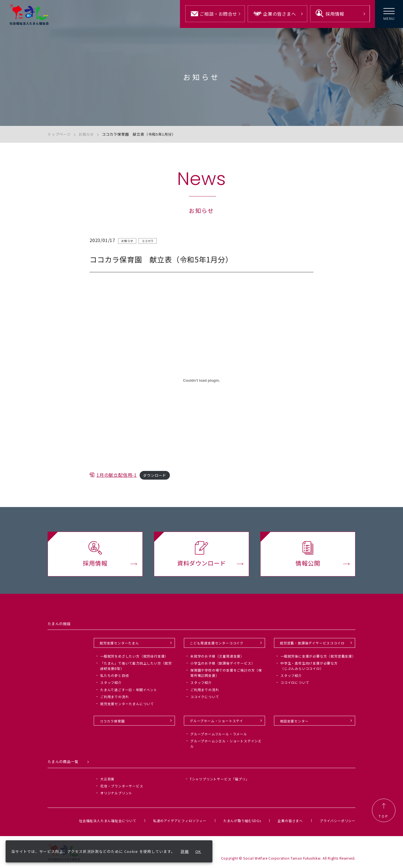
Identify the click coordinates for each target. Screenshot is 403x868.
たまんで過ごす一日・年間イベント (129, 690)
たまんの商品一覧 (63, 762)
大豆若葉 (107, 779)
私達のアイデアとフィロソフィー (180, 821)
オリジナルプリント (116, 793)
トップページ (59, 134)
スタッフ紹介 (111, 682)
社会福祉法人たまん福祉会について (108, 821)
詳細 (185, 851)
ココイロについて (295, 682)
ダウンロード (155, 477)
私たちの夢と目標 (114, 675)
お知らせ (86, 134)
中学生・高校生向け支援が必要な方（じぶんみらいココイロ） (309, 666)
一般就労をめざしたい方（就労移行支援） (134, 656)
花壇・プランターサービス (122, 786)
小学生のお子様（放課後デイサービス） (222, 663)
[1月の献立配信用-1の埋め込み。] (201, 382)
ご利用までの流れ (114, 697)
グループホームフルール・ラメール (219, 734)
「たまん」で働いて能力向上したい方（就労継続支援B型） (136, 666)
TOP (384, 810)
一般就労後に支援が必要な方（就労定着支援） (318, 656)
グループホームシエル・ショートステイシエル (226, 743)
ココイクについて (205, 697)
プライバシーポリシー (338, 821)
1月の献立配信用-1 (117, 477)
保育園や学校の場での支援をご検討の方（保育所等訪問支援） (226, 673)
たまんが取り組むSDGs (242, 821)
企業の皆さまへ (290, 821)
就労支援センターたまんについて (127, 704)
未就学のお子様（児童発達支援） (217, 656)
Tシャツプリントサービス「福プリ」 (220, 779)
